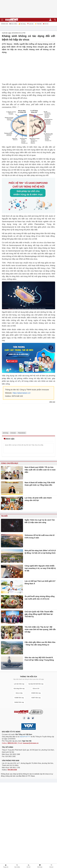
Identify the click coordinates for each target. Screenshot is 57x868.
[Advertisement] (29, 67)
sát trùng (5, 433)
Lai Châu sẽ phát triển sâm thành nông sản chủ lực (38, 499)
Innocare (13, 433)
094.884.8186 (12, 770)
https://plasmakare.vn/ (22, 393)
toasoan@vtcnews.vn (31, 743)
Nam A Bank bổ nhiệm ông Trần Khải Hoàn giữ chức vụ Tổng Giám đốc (40, 484)
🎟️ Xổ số (46, 24)
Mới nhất (5, 24)
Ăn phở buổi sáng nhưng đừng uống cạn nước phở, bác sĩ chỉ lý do (40, 598)
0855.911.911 (12, 743)
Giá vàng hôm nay (19, 688)
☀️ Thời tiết (38, 24)
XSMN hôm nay (36, 693)
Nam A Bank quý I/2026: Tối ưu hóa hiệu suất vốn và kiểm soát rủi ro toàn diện (40, 470)
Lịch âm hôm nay (19, 684)
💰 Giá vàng (22, 24)
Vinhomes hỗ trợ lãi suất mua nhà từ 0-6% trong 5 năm (40, 536)
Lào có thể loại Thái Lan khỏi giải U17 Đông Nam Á (40, 582)
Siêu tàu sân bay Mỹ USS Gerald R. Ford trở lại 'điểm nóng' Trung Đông (39, 659)
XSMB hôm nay (19, 698)
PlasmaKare (22, 433)
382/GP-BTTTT (25, 737)
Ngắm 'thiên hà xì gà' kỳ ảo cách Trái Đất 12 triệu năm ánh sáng (40, 521)
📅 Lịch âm (30, 24)
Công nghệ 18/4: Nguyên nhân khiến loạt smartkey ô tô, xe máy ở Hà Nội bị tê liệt (40, 568)
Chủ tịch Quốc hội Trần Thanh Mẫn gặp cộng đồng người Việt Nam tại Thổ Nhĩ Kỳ (39, 614)
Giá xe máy (19, 693)
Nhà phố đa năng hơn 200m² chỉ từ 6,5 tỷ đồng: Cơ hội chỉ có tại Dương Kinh (40, 552)
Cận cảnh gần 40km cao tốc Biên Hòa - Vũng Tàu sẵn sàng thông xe (40, 644)
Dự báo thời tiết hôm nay (36, 684)
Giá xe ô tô (36, 688)
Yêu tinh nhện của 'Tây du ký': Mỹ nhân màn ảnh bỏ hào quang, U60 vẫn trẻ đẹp (40, 629)
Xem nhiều (13, 24)
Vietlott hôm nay (19, 702)
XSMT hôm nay (36, 698)
